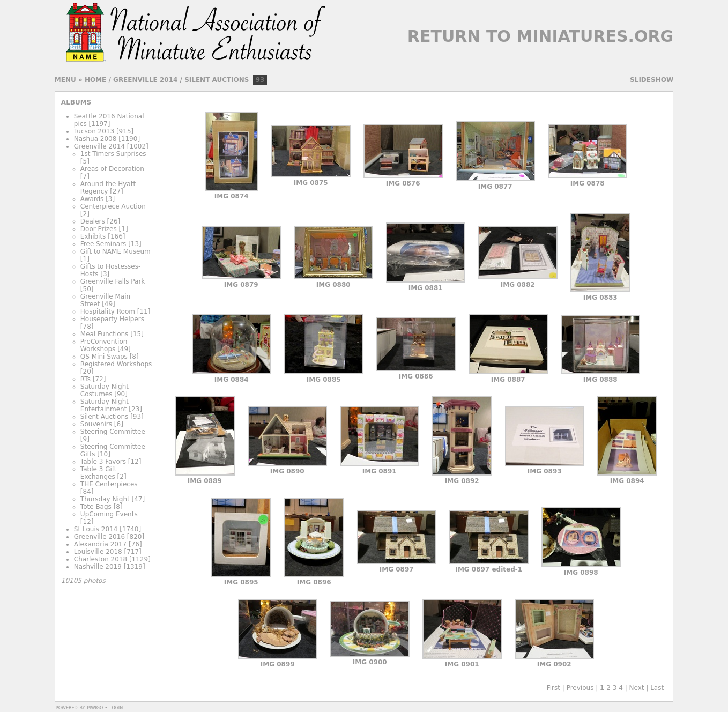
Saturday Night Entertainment (105, 405)
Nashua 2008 (95, 139)
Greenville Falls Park (113, 281)
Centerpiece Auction (113, 206)
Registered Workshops (116, 364)
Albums (76, 102)
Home (95, 80)
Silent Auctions (217, 80)
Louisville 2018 (98, 552)
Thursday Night (105, 499)
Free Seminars (103, 244)
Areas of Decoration (112, 169)
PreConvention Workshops (104, 345)
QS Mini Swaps (104, 357)
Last (657, 688)
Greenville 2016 (99, 537)
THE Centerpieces (109, 484)
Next (637, 688)
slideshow (652, 80)
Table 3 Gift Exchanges (99, 473)
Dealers (93, 221)
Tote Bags (96, 507)
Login (116, 707)
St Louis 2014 (96, 529)
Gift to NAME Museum (116, 251)
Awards (92, 199)
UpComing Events (109, 514)
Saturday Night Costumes (105, 390)
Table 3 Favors (103, 462)
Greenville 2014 (145, 80)
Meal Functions (105, 334)
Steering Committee (113, 432)
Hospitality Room (108, 311)
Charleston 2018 (101, 559)
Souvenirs (96, 424)
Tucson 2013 (94, 131)
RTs (86, 379)
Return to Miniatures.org (540, 36)
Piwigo (95, 707)
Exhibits (93, 236)
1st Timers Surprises (113, 154)
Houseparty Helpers (112, 319)
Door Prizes (99, 229)
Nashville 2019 (98, 567)
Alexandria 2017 (100, 544)
